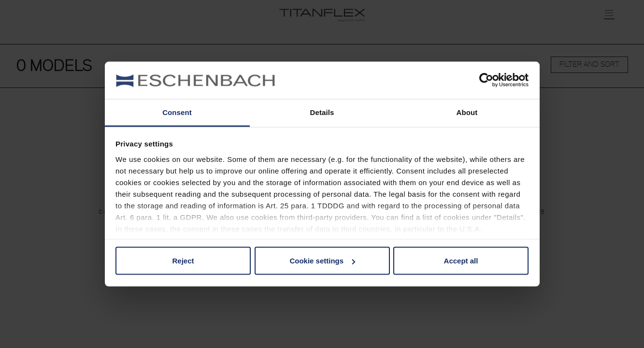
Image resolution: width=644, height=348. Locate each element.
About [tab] (467, 112)
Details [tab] (322, 112)
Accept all (461, 261)
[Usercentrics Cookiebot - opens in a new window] (486, 80)
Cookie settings (322, 261)
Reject (183, 261)
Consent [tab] (177, 112)
